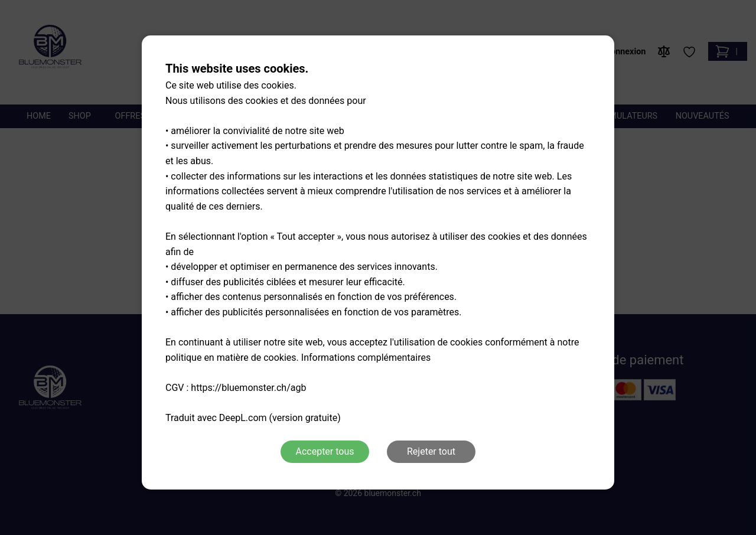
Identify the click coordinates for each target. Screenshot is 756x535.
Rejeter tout (431, 451)
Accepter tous (325, 451)
